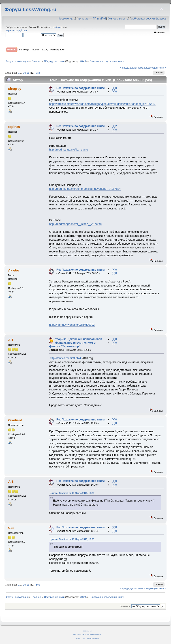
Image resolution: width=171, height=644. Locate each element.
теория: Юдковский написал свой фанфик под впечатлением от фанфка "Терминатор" (76, 343)
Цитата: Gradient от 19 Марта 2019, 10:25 (72, 493)
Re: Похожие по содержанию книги (81, 88)
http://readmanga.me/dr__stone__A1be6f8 (75, 224)
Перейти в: (125, 606)
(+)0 (114, 88)
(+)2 (114, 126)
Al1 (11, 340)
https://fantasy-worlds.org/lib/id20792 (72, 325)
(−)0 (114, 92)
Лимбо (14, 270)
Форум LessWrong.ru (30, 10)
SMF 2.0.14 (77, 634)
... (22, 73)
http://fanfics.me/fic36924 (65, 358)
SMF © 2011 (86, 634)
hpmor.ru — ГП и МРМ (92, 19)
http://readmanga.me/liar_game (69, 150)
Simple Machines (96, 634)
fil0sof (83, 61)
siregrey (15, 89)
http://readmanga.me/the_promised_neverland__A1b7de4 (85, 189)
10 (24, 73)
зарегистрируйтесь (17, 30)
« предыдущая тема (132, 68)
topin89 (14, 127)
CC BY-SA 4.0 (87, 631)
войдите (58, 27)
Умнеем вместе (118, 19)
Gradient (15, 420)
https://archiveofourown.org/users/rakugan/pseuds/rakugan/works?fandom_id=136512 (102, 104)
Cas (11, 528)
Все (38, 73)
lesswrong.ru (67, 19)
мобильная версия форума (148, 19)
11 (28, 73)
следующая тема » (155, 68)
